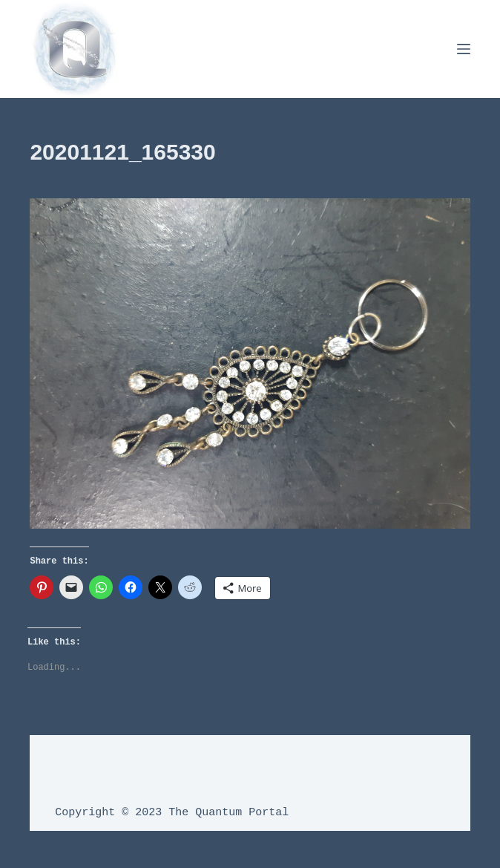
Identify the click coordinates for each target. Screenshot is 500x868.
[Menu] (464, 49)
